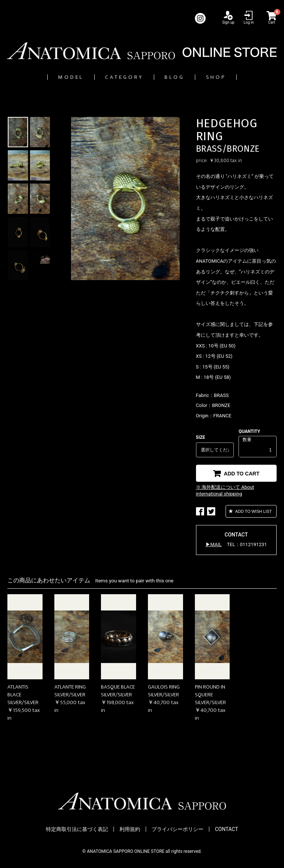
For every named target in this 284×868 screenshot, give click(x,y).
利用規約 (130, 830)
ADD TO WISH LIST (253, 512)
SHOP (241, 77)
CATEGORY (118, 77)
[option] (125, 199)
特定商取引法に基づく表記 (77, 830)
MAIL (216, 545)
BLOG (185, 77)
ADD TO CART (241, 474)
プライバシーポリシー (177, 830)
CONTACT (226, 830)
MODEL (47, 77)
